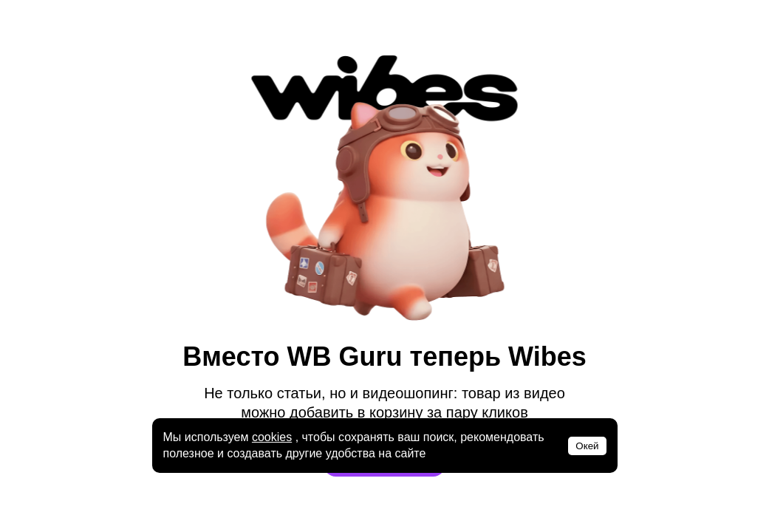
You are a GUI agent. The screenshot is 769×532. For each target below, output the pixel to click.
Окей (587, 446)
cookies (272, 437)
